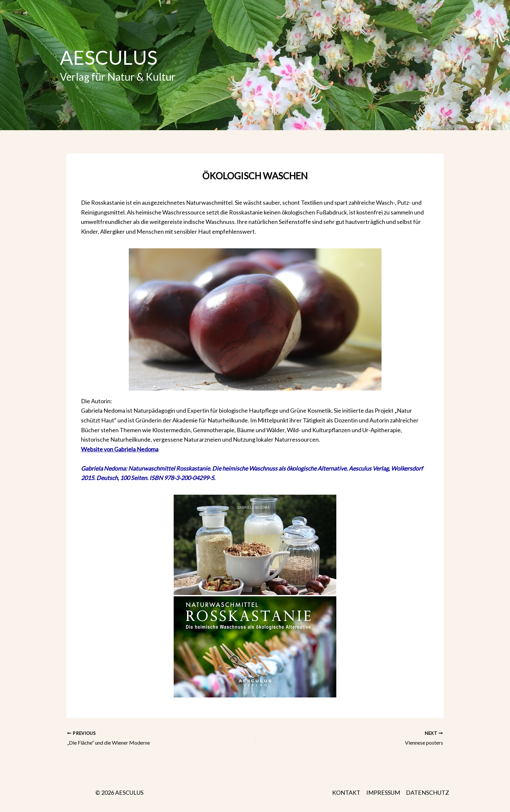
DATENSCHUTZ (428, 792)
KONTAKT (346, 792)
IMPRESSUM (383, 792)
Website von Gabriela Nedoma (120, 449)
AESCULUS (109, 57)
